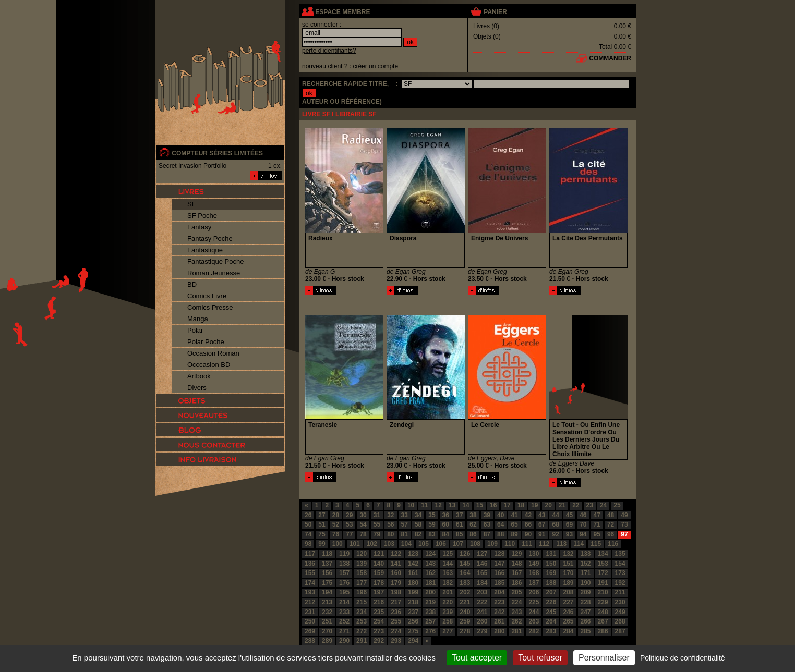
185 (499, 583)
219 (430, 602)
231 (310, 612)
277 (448, 631)
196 (362, 592)
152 (586, 564)
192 (620, 583)
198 (396, 592)
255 (396, 621)
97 (624, 534)
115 (596, 544)
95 (597, 534)
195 (344, 592)
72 (611, 524)
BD (192, 284)
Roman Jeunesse (214, 273)
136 (310, 564)
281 (516, 631)
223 (499, 602)
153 (603, 564)
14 (466, 505)
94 (583, 534)
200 (430, 592)
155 (310, 573)
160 (396, 573)
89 (514, 534)
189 (568, 583)
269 (310, 631)
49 (624, 515)
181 (430, 583)
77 (349, 534)
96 (611, 534)
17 (507, 505)
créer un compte (375, 66)
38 (473, 515)
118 (327, 554)
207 (551, 592)
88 (501, 534)
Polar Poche (206, 342)
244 (534, 612)
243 (516, 612)
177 (362, 583)
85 (459, 534)
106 (441, 544)
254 (379, 621)
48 (611, 515)
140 (379, 564)
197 (379, 592)
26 (308, 515)
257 (430, 621)
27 (322, 515)
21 (562, 505)
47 (597, 515)
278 (465, 631)
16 (493, 505)
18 (521, 505)
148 (516, 564)
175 (327, 583)
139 (362, 564)
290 (344, 641)
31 (377, 515)
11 (424, 505)
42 (528, 515)
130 (534, 554)
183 (465, 583)
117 (310, 554)
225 (534, 602)
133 (586, 554)
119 (344, 554)
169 (551, 573)
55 (377, 524)
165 (482, 573)
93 (569, 534)
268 (620, 621)
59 (432, 524)
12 (438, 505)
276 (430, 631)
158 (362, 573)
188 (551, 583)
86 (473, 534)
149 (534, 564)
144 (448, 564)
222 (482, 602)
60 (446, 524)
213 (327, 602)
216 (379, 602)
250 (310, 621)
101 (355, 544)
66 (528, 524)
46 (583, 515)
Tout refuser (540, 658)
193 (310, 592)
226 (551, 602)
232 (327, 612)
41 (514, 515)
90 (528, 534)
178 (379, 583)
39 (487, 515)
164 (465, 573)
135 (620, 554)
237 (413, 612)
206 (534, 592)
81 (405, 534)
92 (555, 534)
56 (390, 524)
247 (586, 612)
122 (396, 554)
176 (344, 583)
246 (568, 612)
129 (516, 554)
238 (430, 612)
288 (310, 641)
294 (413, 641)
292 (379, 641)
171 (586, 573)
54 (363, 524)
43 (542, 515)
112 (544, 544)
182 (448, 583)
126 (465, 554)
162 (430, 573)
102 (372, 544)
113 (561, 544)
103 (389, 544)
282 (534, 631)
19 (534, 505)
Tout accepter (477, 658)
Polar (195, 330)
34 (418, 515)
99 (322, 544)
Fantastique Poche (215, 261)
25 (617, 505)
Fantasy (199, 227)
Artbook (199, 376)
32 (390, 515)
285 (586, 631)
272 (362, 631)
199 (413, 592)
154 (620, 564)
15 (480, 505)
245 (551, 612)
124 (430, 554)
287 (620, 631)
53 (349, 524)
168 (534, 573)
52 (336, 524)
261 (499, 621)
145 (465, 564)
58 (418, 524)
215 (362, 602)
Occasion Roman (213, 353)
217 (396, 602)
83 (432, 534)
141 (396, 564)
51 (322, 524)
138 (344, 564)
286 (603, 631)
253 (362, 621)
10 (411, 505)
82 (418, 534)
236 (396, 612)
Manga (198, 319)
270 (327, 631)
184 (482, 583)
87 (487, 534)
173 (620, 573)
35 (432, 515)
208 (568, 592)
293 (396, 641)
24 (603, 505)
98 (308, 544)
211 (620, 592)
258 (448, 621)
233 (344, 612)
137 (327, 564)
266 (586, 621)
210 (603, 592)
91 (542, 534)
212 (310, 602)
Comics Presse (210, 307)
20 (548, 505)
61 (459, 524)
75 (322, 534)
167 (516, 573)
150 (551, 564)
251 (327, 621)
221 (465, 602)
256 (413, 621)
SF (192, 204)
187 (534, 583)
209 (586, 592)
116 (613, 544)
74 (308, 534)
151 (568, 564)
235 (379, 612)
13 (452, 505)
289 (327, 641)
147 (499, 564)
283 (551, 631)
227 (568, 602)
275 (413, 631)
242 (499, 612)
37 (459, 515)
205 (516, 592)
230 (620, 602)
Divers (197, 388)
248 (603, 612)
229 (603, 602)
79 (377, 534)
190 (586, 583)
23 (590, 505)
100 (338, 544)
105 (424, 544)
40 (501, 515)
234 (362, 612)
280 (499, 631)
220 (448, 602)
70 (583, 524)
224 (516, 602)
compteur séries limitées (217, 153)
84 (446, 534)
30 (363, 515)
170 (568, 573)
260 (482, 621)
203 (482, 592)
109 (492, 544)
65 (514, 524)
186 (516, 583)
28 (336, 515)
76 (336, 534)
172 (603, 573)
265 (568, 621)
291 (362, 641)
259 (465, 621)
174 (310, 583)
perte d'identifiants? (329, 51)
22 (576, 505)
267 (603, 621)
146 (482, 564)
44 (555, 515)
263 (534, 621)
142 (413, 564)
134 (603, 554)
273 (379, 631)
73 (624, 524)
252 (344, 621)
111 (527, 544)
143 (430, 564)
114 (579, 544)
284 (568, 631)
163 (448, 573)
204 (499, 592)
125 (448, 554)
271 (344, 631)
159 (379, 573)
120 (362, 554)
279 (482, 631)
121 (379, 554)
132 (568, 554)
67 (542, 524)
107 (458, 544)
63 (487, 524)
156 (327, 573)
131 (551, 554)
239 (448, 612)
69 (569, 524)
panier (495, 12)
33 (405, 515)
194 (327, 592)
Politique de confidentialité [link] (683, 658)
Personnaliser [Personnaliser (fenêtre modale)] (604, 658)
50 (308, 524)
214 (344, 602)
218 (413, 602)
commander (610, 58)
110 (510, 544)
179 (396, 583)
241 (482, 612)
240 (465, 612)
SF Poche (202, 216)
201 (448, 592)
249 (620, 612)
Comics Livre (207, 296)
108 (475, 544)
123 (413, 554)
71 (597, 524)
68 (555, 524)
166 (499, 573)
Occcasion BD (209, 365)
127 (482, 554)
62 (473, 524)
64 (501, 524)
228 (586, 602)
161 (413, 573)
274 (396, 631)
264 (551, 621)
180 (413, 583)
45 (569, 515)
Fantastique (205, 250)
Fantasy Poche (210, 239)
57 (405, 524)
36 (446, 515)
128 (499, 554)
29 (349, 515)
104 (406, 544)
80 (390, 534)
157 (344, 573)
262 (516, 621)
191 (603, 583)
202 (465, 592)
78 (363, 534)
